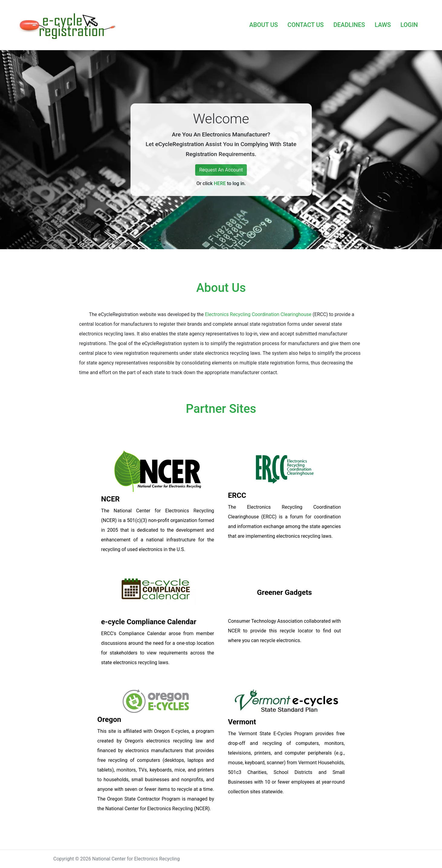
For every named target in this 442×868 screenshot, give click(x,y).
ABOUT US (264, 25)
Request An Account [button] (221, 170)
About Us (221, 288)
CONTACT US (306, 25)
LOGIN (409, 25)
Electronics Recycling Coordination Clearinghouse (258, 314)
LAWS (383, 25)
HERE (220, 183)
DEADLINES (349, 25)
